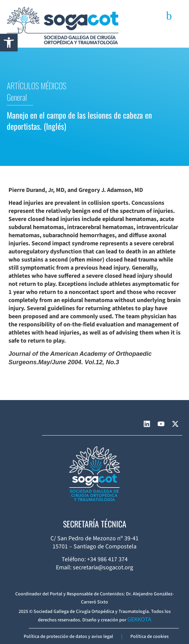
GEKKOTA (139, 620)
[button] (9, 43)
